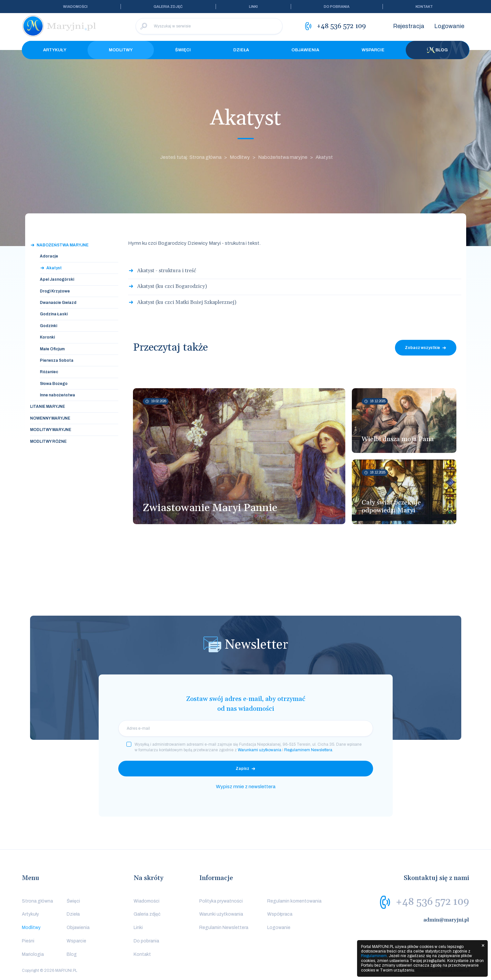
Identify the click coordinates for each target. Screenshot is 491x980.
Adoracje (49, 256)
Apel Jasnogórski (57, 279)
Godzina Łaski (54, 314)
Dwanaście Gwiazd (58, 303)
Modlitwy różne (48, 441)
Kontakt (424, 7)
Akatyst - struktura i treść (167, 271)
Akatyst (324, 157)
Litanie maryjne (48, 407)
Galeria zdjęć (168, 7)
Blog (437, 50)
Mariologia (33, 954)
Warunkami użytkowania (260, 750)
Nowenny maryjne (50, 418)
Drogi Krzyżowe (55, 291)
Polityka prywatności (221, 901)
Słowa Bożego (54, 384)
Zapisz (242, 769)
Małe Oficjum (52, 349)
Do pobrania (337, 7)
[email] (246, 728)
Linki (253, 7)
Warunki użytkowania (221, 914)
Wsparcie (373, 50)
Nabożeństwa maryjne (283, 157)
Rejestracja (409, 26)
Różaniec (49, 372)
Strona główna (37, 901)
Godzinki (49, 326)
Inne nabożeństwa (57, 395)
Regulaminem (374, 956)
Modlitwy (121, 50)
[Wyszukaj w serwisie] (209, 26)
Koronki (47, 337)
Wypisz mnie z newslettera (246, 787)
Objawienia (305, 50)
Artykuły (55, 50)
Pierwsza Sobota (57, 360)
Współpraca (280, 914)
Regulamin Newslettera (224, 928)
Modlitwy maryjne (51, 430)
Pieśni (28, 941)
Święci (183, 50)
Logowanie (449, 26)
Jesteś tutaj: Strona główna (191, 157)
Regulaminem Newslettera (308, 750)
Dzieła (241, 50)
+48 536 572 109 (432, 902)
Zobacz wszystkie (422, 348)
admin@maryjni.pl (446, 920)
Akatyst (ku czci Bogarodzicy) (172, 286)
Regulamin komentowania (294, 901)
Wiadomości (75, 7)
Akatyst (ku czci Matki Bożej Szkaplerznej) (187, 302)
